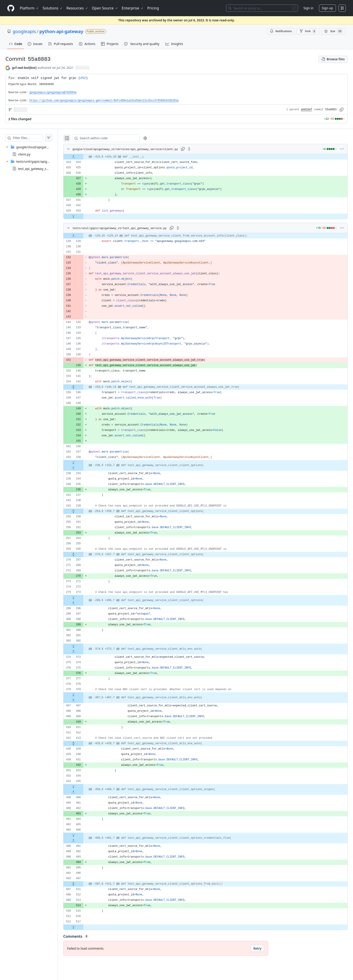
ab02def (307, 110)
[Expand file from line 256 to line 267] (82, 554)
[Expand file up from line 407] (82, 700)
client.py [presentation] (24, 154)
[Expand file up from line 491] (82, 841)
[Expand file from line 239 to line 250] (82, 511)
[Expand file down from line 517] (82, 927)
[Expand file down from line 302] (82, 646)
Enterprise (133, 8)
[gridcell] (210, 157)
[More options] (342, 149)
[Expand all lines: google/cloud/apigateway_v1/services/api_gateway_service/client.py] (198, 149)
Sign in (308, 8)
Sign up (327, 8)
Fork (308, 31)
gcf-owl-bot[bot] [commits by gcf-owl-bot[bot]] (24, 68)
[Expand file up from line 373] (82, 652)
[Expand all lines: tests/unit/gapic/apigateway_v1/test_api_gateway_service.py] (187, 228)
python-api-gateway (61, 31)
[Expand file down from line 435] (82, 787)
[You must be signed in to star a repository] (334, 31)
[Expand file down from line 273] (82, 598)
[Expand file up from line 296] (82, 603)
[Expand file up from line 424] (82, 157)
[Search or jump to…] (262, 8)
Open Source (105, 8)
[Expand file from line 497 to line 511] (82, 884)
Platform (29, 8)
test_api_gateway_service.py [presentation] (39, 169)
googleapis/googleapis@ (53, 92)
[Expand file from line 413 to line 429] (82, 743)
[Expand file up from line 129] (82, 236)
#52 (83, 78)
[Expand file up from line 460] (82, 792)
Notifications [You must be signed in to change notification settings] (281, 31)
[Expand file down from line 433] (82, 216)
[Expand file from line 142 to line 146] (82, 387)
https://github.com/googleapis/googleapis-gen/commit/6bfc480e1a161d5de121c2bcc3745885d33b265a (104, 101)
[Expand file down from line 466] (82, 835)
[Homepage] (11, 8)
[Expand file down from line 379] (82, 695)
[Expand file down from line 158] (82, 463)
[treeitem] (33, 151)
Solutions (53, 8)
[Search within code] (113, 138)
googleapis (24, 31)
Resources (77, 8)
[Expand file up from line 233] (82, 468)
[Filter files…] (32, 138)
